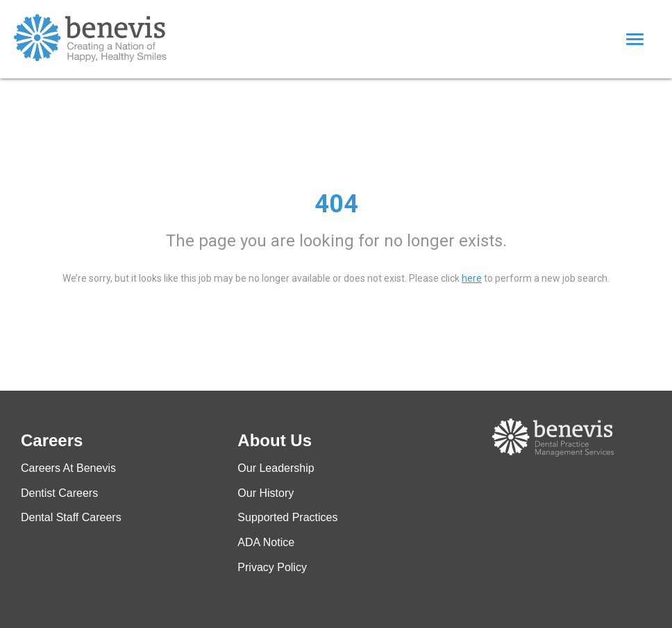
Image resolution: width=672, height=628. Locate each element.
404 (336, 204)
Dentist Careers (59, 493)
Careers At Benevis (68, 468)
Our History (266, 493)
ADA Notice (266, 542)
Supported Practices (287, 517)
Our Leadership (276, 468)
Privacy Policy (272, 567)
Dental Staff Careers (71, 517)
